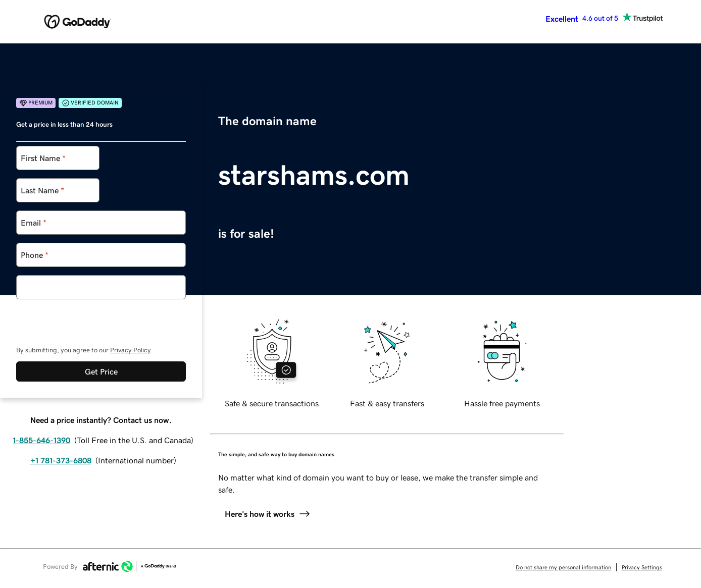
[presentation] (93, 319)
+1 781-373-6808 (61, 460)
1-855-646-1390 (41, 440)
